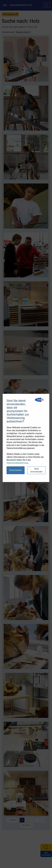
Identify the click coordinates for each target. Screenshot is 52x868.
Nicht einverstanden (36, 470)
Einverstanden (16, 470)
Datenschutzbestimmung (17, 463)
